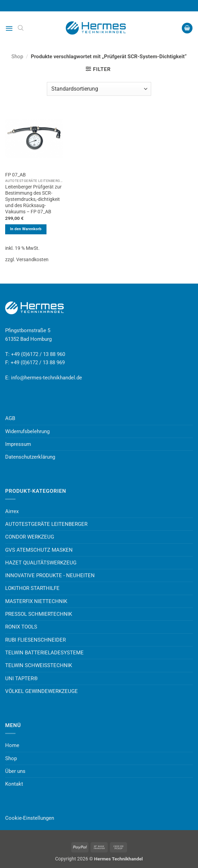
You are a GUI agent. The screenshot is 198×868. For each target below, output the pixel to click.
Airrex (12, 511)
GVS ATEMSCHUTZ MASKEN (39, 550)
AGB (10, 418)
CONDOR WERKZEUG (30, 537)
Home (12, 745)
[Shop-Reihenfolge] (99, 89)
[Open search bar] (21, 28)
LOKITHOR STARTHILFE (32, 588)
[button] (9, 28)
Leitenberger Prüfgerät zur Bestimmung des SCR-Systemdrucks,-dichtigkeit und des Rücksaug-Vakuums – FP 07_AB (33, 199)
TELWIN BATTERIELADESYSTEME (44, 653)
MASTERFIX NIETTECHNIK (36, 601)
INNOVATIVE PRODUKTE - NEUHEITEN (50, 575)
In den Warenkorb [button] (26, 229)
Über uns (15, 771)
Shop (17, 57)
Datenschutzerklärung (30, 457)
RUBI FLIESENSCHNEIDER (35, 640)
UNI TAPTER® (22, 678)
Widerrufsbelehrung (27, 431)
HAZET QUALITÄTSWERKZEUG (41, 563)
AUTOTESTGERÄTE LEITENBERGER (46, 524)
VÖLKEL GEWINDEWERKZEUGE (41, 691)
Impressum (18, 444)
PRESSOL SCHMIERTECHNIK (39, 614)
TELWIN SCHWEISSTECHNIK (39, 665)
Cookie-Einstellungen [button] (30, 818)
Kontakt (14, 784)
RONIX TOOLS (21, 627)
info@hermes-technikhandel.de (46, 378)
